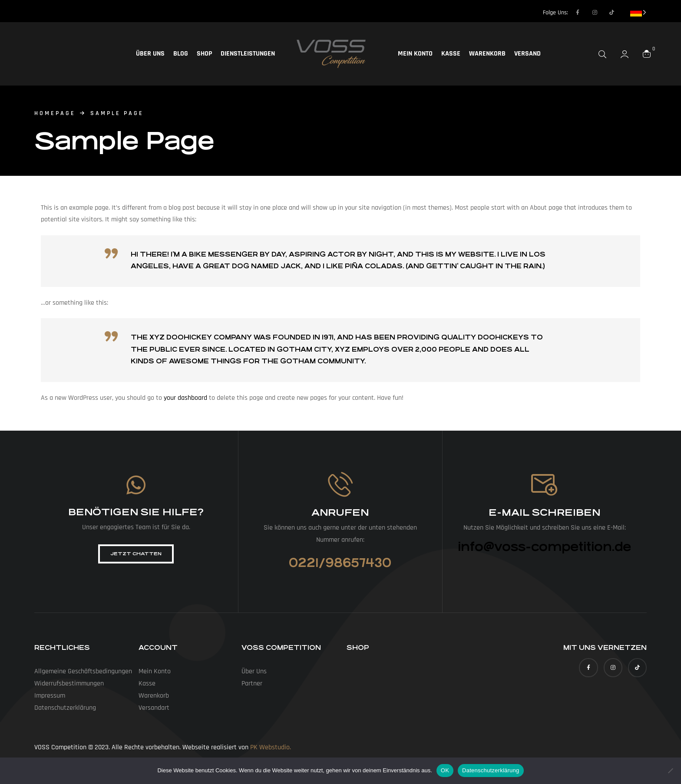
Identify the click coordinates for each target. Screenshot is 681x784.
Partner (252, 684)
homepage (55, 113)
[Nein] (670, 771)
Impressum (50, 696)
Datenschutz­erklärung (65, 708)
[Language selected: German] (638, 12)
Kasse (451, 54)
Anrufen (340, 512)
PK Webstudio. (271, 747)
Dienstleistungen (248, 54)
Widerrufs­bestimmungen (69, 684)
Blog (181, 54)
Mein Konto (415, 54)
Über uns (150, 54)
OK (445, 770)
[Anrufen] (340, 484)
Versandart (154, 708)
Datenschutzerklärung (491, 770)
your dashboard (185, 398)
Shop (204, 54)
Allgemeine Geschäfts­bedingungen (83, 671)
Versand (527, 54)
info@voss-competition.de (544, 547)
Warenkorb (487, 54)
